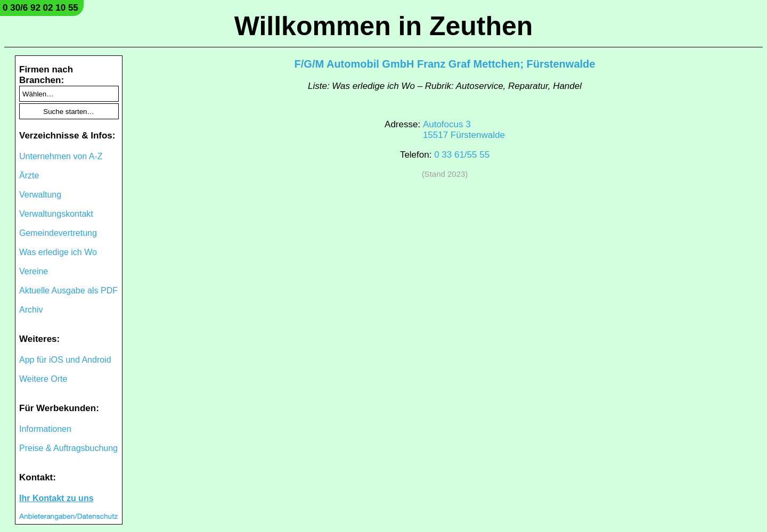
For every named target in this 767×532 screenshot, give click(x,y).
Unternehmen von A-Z (61, 156)
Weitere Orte (43, 379)
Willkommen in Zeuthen (384, 26)
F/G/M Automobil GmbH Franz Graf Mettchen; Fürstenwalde (445, 64)
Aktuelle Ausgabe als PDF (68, 290)
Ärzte (29, 175)
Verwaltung (40, 195)
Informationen (45, 429)
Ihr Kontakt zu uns (56, 498)
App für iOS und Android (65, 360)
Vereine (34, 271)
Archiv (31, 310)
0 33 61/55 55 (462, 155)
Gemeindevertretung (58, 233)
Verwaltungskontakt (56, 214)
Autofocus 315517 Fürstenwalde (464, 130)
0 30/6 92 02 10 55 (40, 8)
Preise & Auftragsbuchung (68, 448)
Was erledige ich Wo (58, 252)
